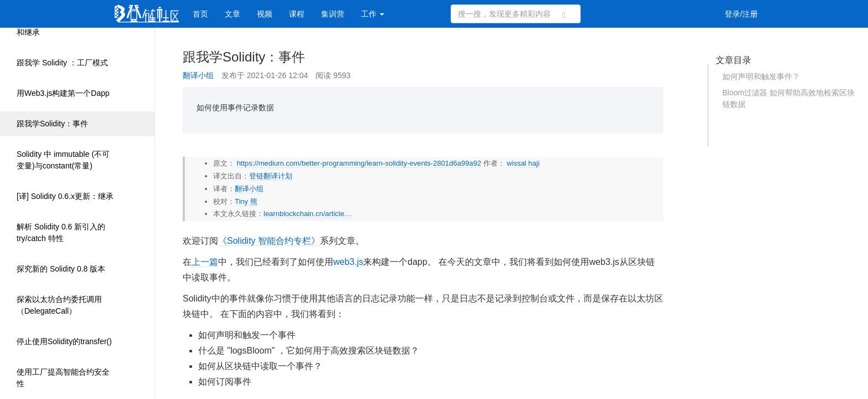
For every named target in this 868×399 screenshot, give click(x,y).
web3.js (348, 262)
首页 (200, 14)
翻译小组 (198, 75)
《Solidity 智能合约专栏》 (269, 241)
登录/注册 (741, 14)
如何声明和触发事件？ (761, 76)
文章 (232, 14)
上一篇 (205, 262)
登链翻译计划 (271, 176)
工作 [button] (373, 14)
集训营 (333, 14)
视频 (265, 14)
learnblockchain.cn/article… (308, 214)
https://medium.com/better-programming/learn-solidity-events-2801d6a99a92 (359, 163)
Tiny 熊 (246, 201)
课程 (297, 14)
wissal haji (523, 163)
